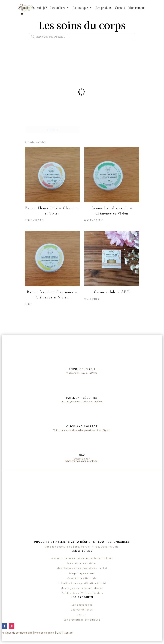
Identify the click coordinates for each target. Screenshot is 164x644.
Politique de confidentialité (17, 633)
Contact (120, 8)
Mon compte (136, 8)
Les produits (104, 8)
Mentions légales (44, 633)
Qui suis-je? (39, 8)
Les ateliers (60, 8)
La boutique (82, 8)
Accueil (23, 8)
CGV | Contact (65, 633)
